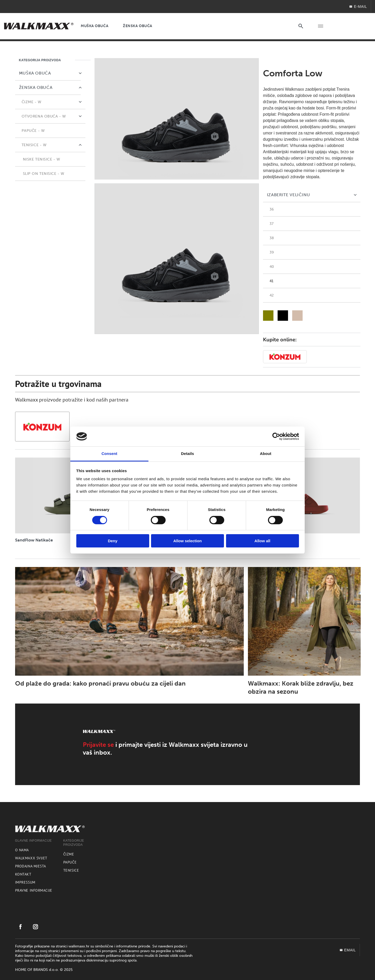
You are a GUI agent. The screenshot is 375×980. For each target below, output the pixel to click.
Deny (113, 541)
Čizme (69, 854)
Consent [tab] (110, 454)
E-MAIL (358, 7)
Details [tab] (187, 454)
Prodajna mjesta (31, 866)
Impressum (25, 882)
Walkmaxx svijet (31, 858)
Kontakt (23, 874)
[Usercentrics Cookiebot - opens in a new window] (276, 436)
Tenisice (71, 870)
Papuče (70, 862)
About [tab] (266, 454)
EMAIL (348, 950)
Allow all (262, 541)
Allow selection (187, 541)
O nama (22, 850)
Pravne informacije (34, 890)
